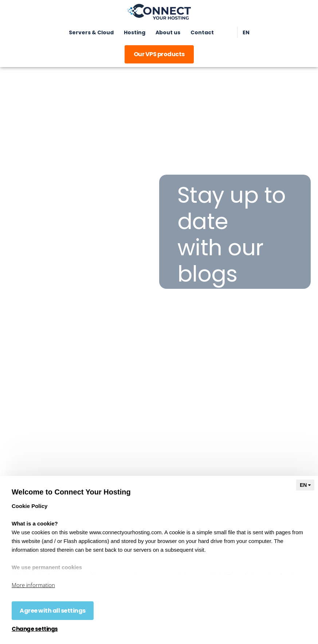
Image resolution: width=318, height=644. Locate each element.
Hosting (135, 32)
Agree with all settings (53, 611)
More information (33, 585)
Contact (202, 32)
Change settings (35, 629)
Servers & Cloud (91, 32)
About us (168, 32)
